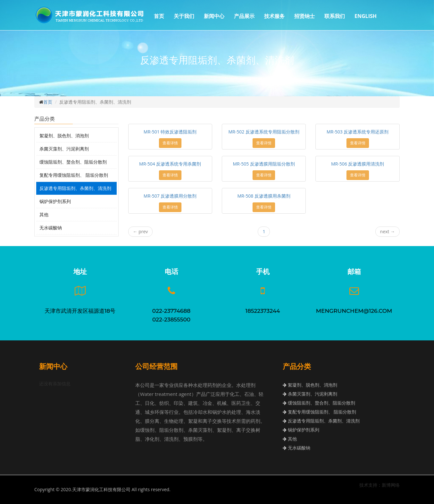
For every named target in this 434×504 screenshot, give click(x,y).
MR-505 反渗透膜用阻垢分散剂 (264, 164)
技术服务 (274, 16)
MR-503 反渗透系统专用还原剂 (358, 132)
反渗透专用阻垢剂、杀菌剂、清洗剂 (75, 188)
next (388, 231)
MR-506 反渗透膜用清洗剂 (358, 164)
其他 (44, 214)
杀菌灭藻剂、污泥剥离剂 (64, 149)
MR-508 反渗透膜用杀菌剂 (264, 196)
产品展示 (244, 16)
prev (141, 231)
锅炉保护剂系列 (55, 201)
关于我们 (184, 16)
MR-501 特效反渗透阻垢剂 (170, 132)
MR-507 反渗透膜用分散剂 (170, 196)
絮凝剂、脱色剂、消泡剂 (64, 136)
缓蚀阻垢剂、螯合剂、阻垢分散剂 (73, 162)
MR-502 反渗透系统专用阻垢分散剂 (264, 132)
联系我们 (335, 16)
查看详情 (170, 143)
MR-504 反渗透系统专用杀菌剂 (170, 164)
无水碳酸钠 (51, 228)
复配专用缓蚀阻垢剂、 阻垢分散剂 (74, 175)
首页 (159, 16)
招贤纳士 (305, 16)
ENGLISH (366, 16)
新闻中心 (214, 16)
